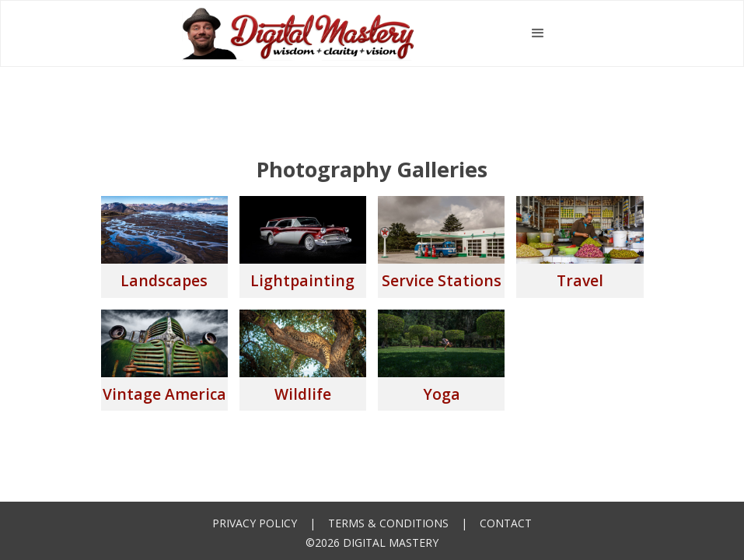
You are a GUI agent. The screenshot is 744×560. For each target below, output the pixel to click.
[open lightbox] (164, 247)
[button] (538, 33)
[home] (299, 33)
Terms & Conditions (388, 523)
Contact (506, 523)
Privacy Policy (255, 523)
